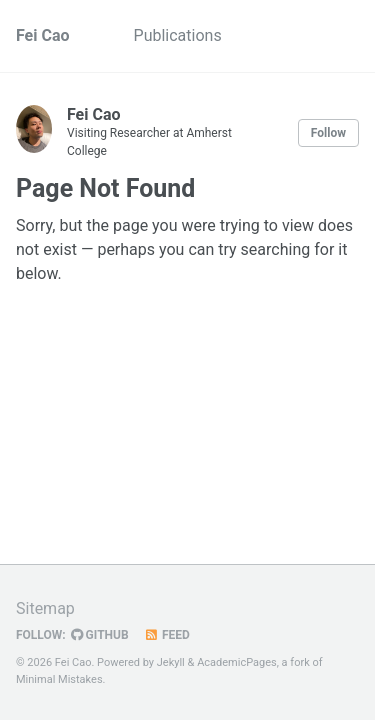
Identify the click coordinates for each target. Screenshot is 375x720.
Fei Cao (43, 35)
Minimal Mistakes (59, 679)
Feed (167, 635)
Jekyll (171, 662)
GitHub (100, 635)
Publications (178, 35)
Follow (328, 133)
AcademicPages (237, 662)
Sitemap (45, 608)
